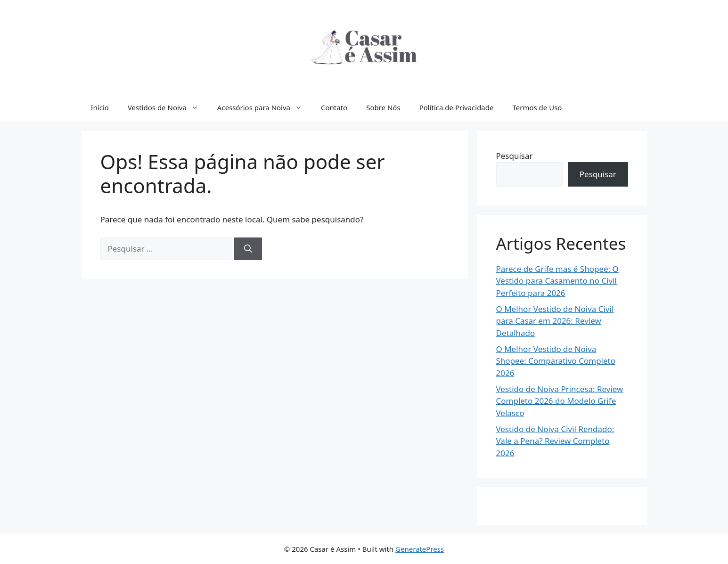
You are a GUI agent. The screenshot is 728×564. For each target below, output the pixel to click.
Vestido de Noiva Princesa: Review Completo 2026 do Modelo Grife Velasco (560, 401)
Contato (334, 107)
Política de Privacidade (457, 107)
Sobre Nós (383, 107)
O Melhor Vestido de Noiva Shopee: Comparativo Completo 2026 (556, 361)
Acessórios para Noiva (264, 107)
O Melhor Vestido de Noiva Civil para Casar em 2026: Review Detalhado (555, 321)
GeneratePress (420, 549)
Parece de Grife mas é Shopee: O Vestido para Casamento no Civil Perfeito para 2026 (557, 281)
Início (100, 107)
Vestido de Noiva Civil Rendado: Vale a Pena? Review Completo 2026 (555, 441)
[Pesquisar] (248, 249)
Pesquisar (515, 156)
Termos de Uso (537, 107)
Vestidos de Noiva (168, 107)
